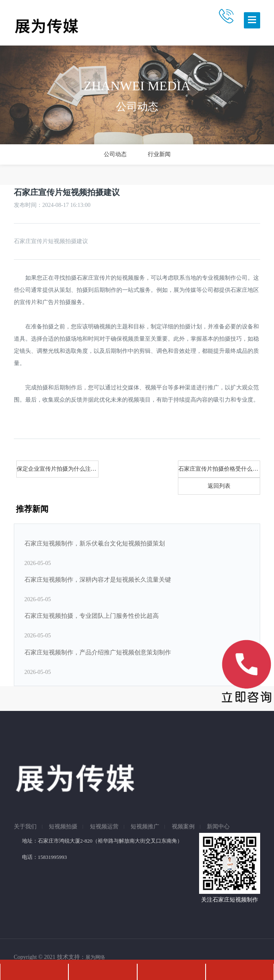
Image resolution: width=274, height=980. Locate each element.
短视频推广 (145, 827)
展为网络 (95, 957)
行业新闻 (159, 154)
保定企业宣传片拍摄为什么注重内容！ (58, 469)
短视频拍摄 (63, 827)
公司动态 (115, 154)
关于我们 (25, 827)
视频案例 (183, 827)
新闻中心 (218, 827)
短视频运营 (104, 827)
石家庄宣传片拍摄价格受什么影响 (219, 469)
